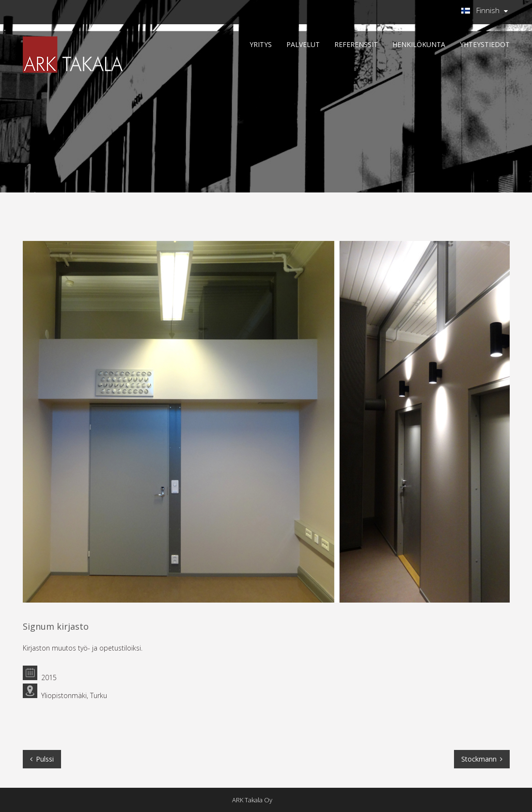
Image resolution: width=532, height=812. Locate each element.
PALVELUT (303, 44)
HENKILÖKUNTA (419, 44)
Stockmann (479, 759)
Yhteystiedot (485, 44)
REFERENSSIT (356, 44)
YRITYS (261, 44)
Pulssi (45, 759)
